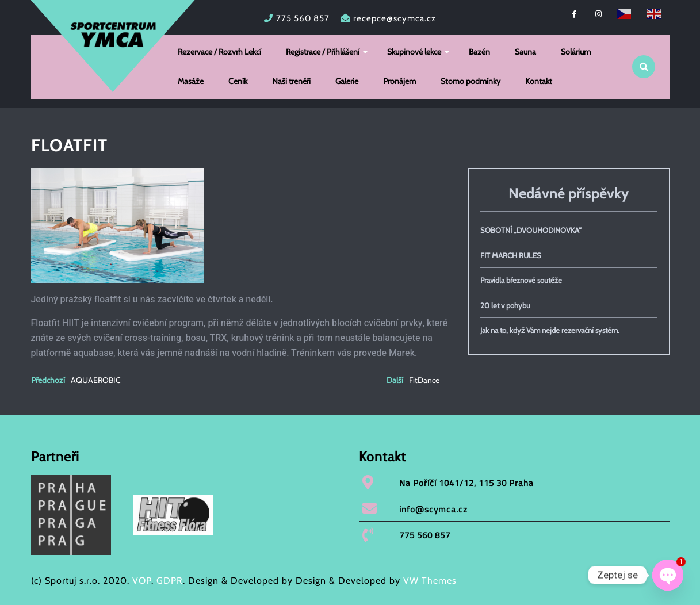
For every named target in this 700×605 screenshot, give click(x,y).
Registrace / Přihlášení (323, 52)
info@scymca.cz (433, 509)
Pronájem (399, 81)
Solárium (576, 52)
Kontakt (539, 81)
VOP (142, 581)
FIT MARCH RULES (511, 255)
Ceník (238, 81)
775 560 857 (303, 18)
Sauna (525, 52)
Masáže (191, 81)
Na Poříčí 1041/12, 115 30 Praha (466, 483)
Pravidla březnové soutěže (521, 280)
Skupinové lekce (414, 52)
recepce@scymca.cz (395, 18)
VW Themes (429, 581)
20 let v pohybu (505, 305)
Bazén (479, 52)
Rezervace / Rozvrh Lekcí (219, 52)
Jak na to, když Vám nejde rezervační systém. (550, 330)
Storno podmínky (471, 81)
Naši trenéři (291, 81)
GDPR (170, 581)
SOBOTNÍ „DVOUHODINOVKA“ (531, 230)
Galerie (347, 81)
